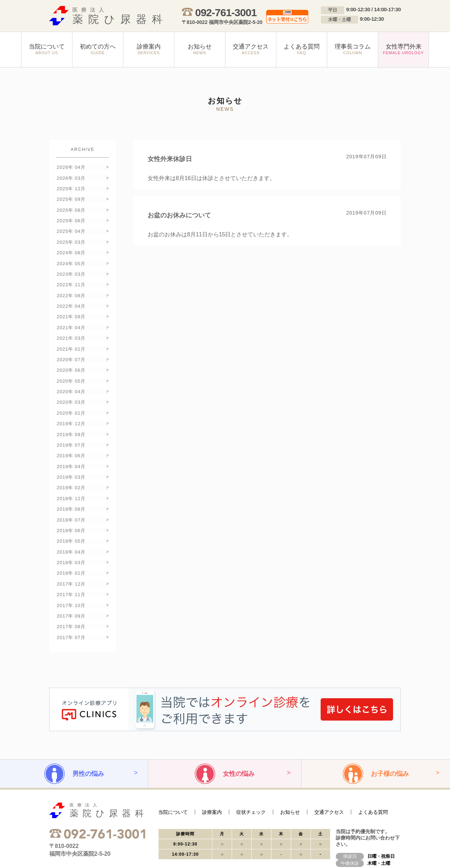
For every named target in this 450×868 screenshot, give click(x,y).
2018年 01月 (71, 541)
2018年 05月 (71, 512)
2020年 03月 (71, 384)
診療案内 (212, 774)
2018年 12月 (71, 472)
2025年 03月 (71, 236)
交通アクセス (329, 774)
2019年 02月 (71, 462)
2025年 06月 (71, 216)
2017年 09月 (71, 580)
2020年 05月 (71, 364)
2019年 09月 (71, 413)
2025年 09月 (71, 196)
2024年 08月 (71, 246)
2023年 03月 (71, 265)
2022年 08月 (71, 285)
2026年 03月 (71, 177)
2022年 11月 (71, 275)
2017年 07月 (71, 600)
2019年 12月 (71, 403)
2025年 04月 (71, 226)
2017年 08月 (71, 590)
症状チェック (251, 774)
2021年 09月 (71, 305)
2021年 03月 (71, 324)
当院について (173, 774)
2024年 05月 (71, 256)
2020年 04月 (71, 374)
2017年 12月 (71, 551)
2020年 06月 (71, 354)
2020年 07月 (71, 344)
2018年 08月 (71, 482)
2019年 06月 (71, 433)
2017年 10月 (71, 571)
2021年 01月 (71, 334)
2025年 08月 (71, 206)
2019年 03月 (71, 452)
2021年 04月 (71, 315)
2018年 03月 (71, 531)
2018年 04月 (71, 521)
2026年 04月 (71, 167)
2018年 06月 (71, 502)
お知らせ (290, 774)
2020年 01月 (71, 393)
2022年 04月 (71, 295)
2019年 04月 (71, 443)
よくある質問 (373, 774)
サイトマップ (102, 851)
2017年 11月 (71, 561)
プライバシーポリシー (67, 851)
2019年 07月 (71, 423)
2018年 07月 (71, 492)
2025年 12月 (71, 187)
